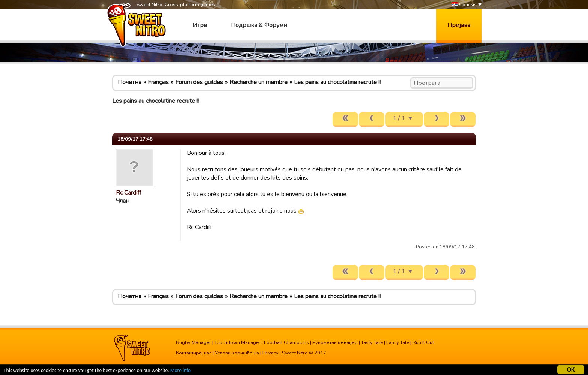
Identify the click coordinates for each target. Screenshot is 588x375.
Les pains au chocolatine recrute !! (337, 82)
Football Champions (286, 342)
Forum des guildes (199, 82)
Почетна (130, 82)
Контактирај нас (194, 353)
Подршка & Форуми (259, 25)
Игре (200, 25)
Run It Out (423, 342)
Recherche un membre (259, 82)
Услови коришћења (237, 353)
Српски (464, 5)
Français (158, 82)
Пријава (459, 25)
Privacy (271, 353)
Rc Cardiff (128, 193)
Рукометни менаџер (335, 342)
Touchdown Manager (238, 342)
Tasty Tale (372, 342)
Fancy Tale (398, 342)
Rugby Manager (193, 342)
